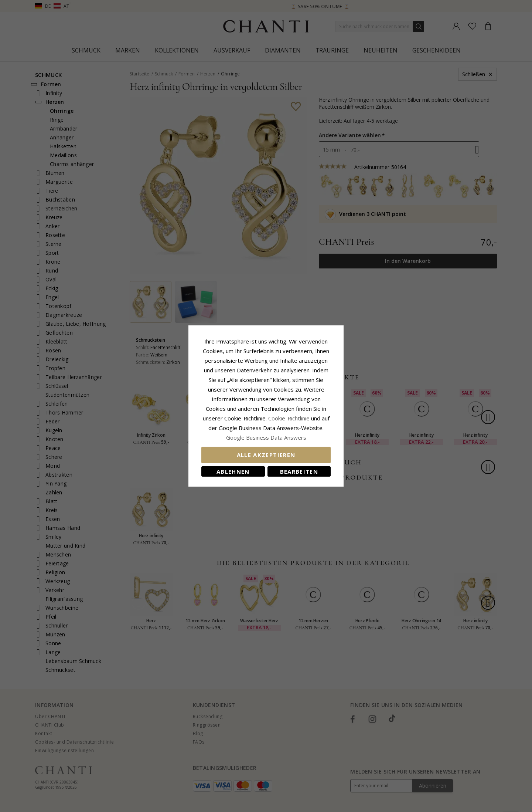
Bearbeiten (299, 471)
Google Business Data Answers (266, 437)
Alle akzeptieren (266, 455)
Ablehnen (233, 471)
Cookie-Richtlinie (289, 418)
